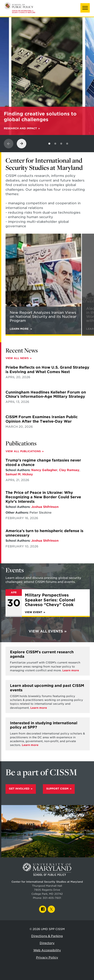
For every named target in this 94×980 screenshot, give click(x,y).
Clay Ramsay (69, 470)
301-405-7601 (52, 898)
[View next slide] (22, 144)
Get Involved (19, 789)
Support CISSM (57, 789)
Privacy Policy (47, 957)
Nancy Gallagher (44, 470)
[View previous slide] (9, 144)
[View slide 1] (49, 144)
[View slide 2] (55, 144)
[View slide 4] (67, 144)
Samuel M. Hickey (19, 474)
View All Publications (23, 451)
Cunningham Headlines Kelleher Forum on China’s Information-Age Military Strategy (46, 394)
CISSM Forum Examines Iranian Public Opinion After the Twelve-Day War (42, 419)
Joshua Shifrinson (45, 507)
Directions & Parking (47, 936)
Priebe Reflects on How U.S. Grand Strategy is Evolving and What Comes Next (47, 370)
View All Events (46, 631)
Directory (47, 943)
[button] (85, 8)
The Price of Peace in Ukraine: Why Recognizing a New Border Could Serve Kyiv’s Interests (43, 497)
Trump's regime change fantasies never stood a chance (43, 462)
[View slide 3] (61, 144)
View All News (17, 358)
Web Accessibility (47, 950)
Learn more (71, 670)
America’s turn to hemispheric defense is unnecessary (44, 533)
